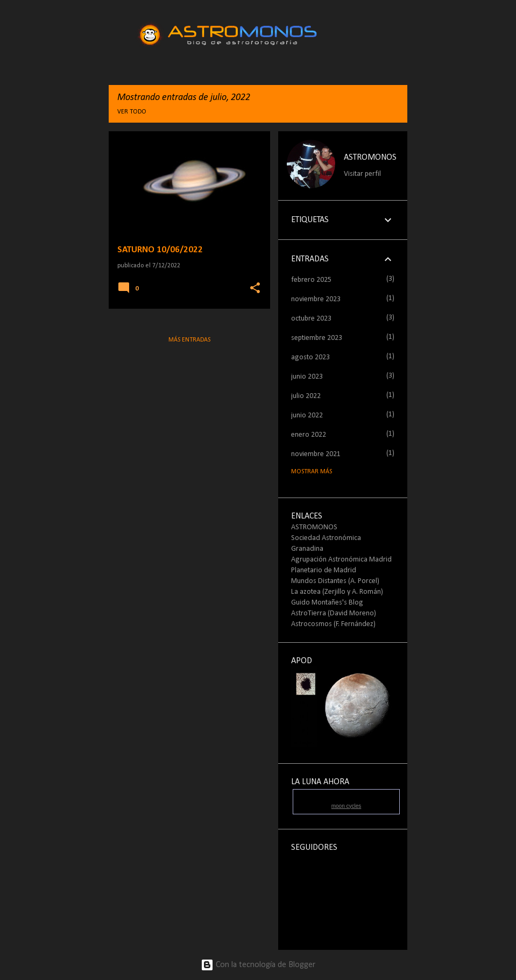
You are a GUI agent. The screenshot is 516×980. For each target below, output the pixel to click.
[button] (255, 289)
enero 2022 (309, 435)
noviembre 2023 (316, 299)
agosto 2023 (310, 357)
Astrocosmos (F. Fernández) (333, 624)
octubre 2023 (311, 319)
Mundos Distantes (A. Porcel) (335, 581)
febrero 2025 (311, 280)
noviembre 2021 (316, 454)
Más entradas (189, 340)
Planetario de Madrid (324, 570)
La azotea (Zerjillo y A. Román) (337, 592)
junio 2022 (307, 416)
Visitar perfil (362, 174)
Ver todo (132, 112)
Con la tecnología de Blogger (258, 965)
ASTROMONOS (370, 158)
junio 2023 (307, 377)
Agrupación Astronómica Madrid (341, 560)
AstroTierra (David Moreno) (334, 613)
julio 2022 (306, 396)
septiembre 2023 (317, 338)
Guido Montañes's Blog (327, 603)
